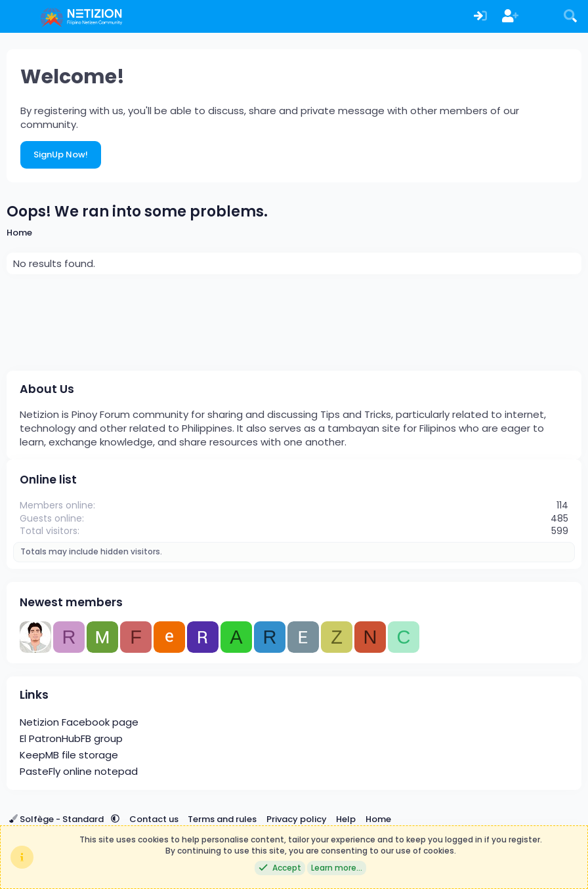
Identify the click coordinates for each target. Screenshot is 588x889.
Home (378, 819)
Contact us (154, 819)
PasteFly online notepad (79, 771)
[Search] (570, 17)
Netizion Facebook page (79, 722)
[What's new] (541, 17)
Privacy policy (297, 819)
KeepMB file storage (69, 755)
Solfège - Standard (57, 819)
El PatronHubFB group (71, 738)
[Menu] (18, 16)
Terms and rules (222, 819)
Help (346, 819)
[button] (115, 819)
